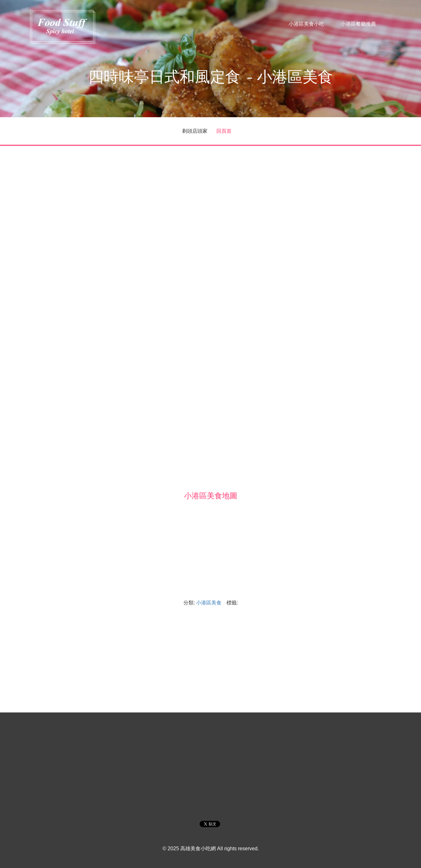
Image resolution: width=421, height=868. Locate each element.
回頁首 (224, 131)
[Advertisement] (211, 197)
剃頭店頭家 (195, 131)
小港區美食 (209, 603)
